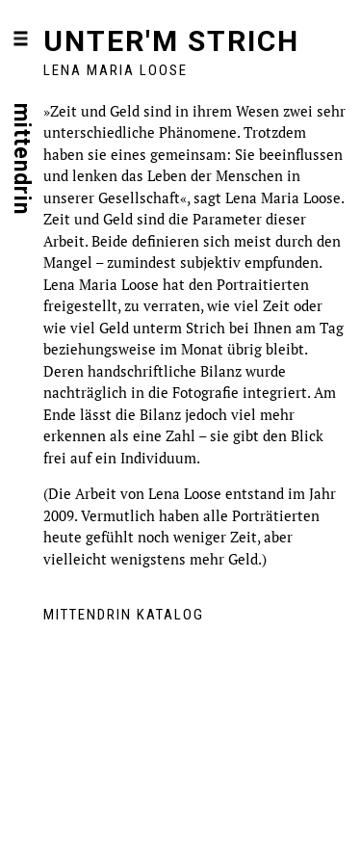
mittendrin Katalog (124, 615)
